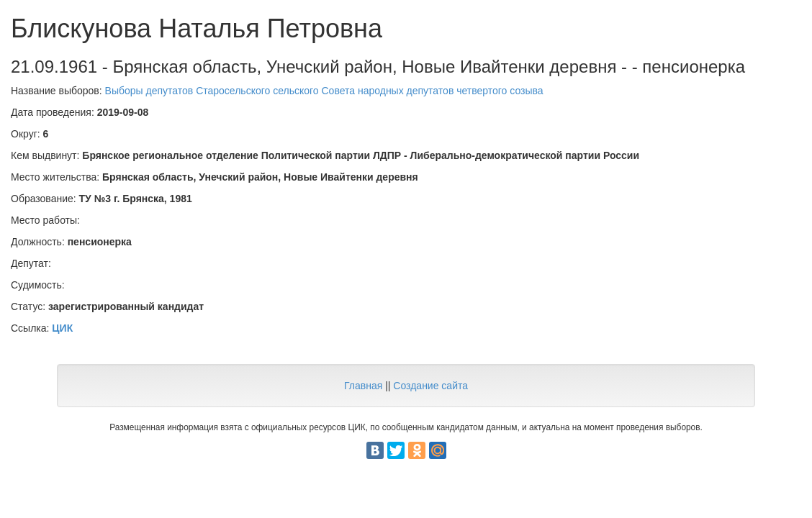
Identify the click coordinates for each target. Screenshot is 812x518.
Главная (363, 386)
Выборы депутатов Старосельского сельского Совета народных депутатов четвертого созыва (324, 91)
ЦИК (62, 328)
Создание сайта (430, 386)
